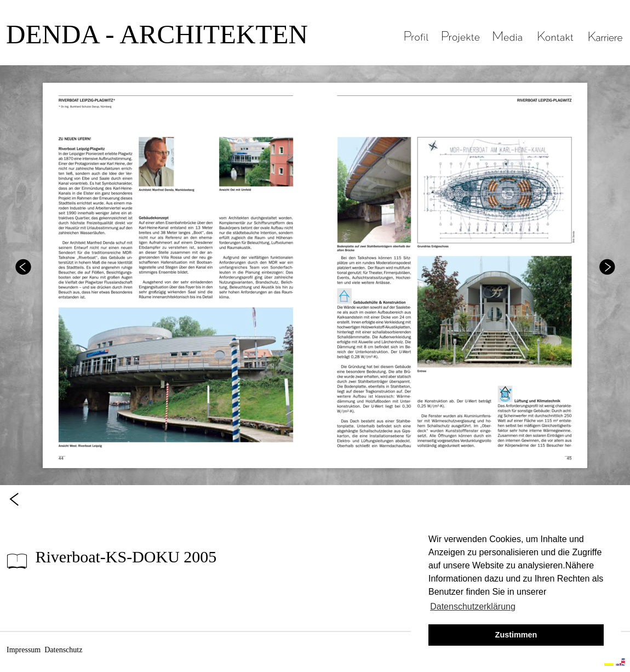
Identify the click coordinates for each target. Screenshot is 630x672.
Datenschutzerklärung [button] (473, 606)
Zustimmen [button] (516, 635)
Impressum (24, 650)
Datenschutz (63, 650)
